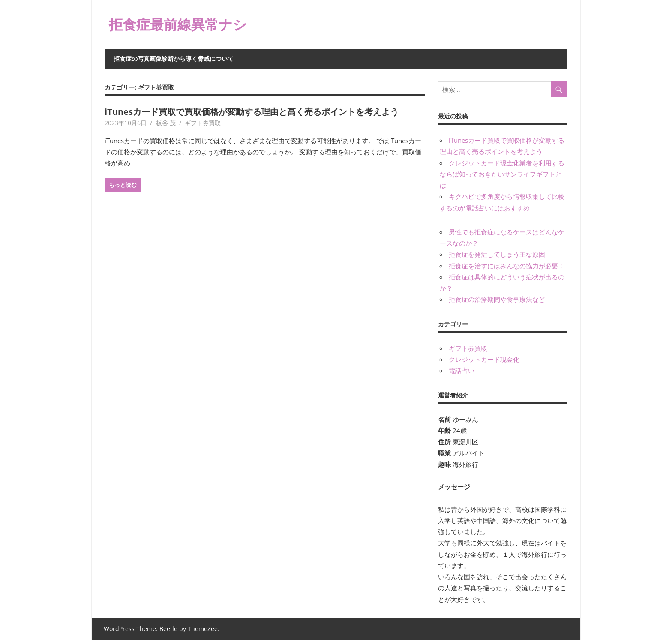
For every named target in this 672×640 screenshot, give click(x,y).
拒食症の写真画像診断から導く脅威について (174, 59)
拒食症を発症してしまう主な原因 (497, 254)
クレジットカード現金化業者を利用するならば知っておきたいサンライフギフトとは (502, 174)
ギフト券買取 (203, 123)
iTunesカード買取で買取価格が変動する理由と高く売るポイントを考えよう (252, 112)
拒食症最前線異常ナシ (178, 24)
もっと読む (123, 185)
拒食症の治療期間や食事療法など (497, 299)
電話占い (462, 370)
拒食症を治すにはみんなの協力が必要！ (507, 266)
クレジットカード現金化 (484, 359)
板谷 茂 (166, 123)
